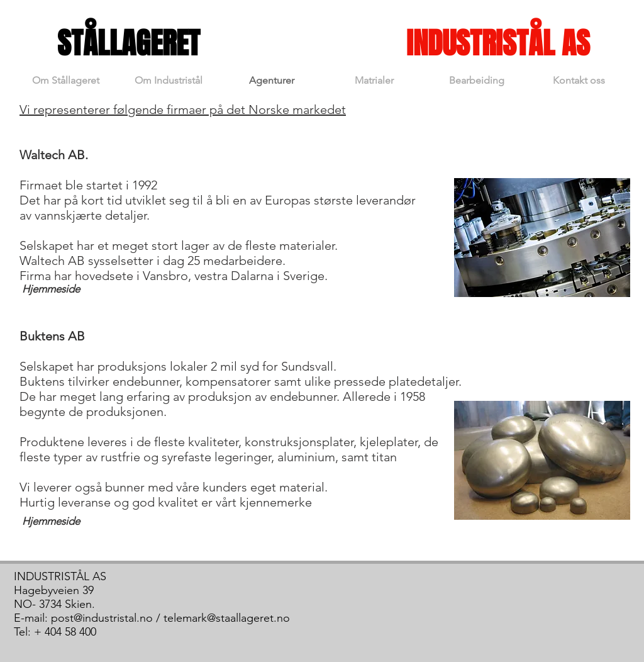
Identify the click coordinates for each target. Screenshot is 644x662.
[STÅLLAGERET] (128, 44)
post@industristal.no (102, 618)
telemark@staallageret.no (227, 618)
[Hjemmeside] (51, 289)
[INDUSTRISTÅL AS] (498, 44)
